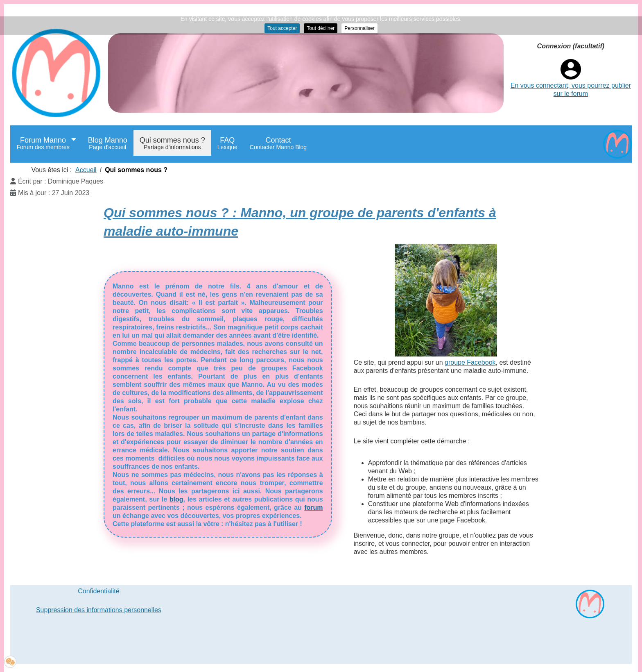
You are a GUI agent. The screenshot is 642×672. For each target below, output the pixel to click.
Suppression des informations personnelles (99, 610)
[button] (10, 662)
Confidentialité (98, 591)
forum (313, 507)
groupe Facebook (470, 362)
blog (176, 499)
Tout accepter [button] (282, 28)
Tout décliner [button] (321, 28)
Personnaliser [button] (359, 28)
